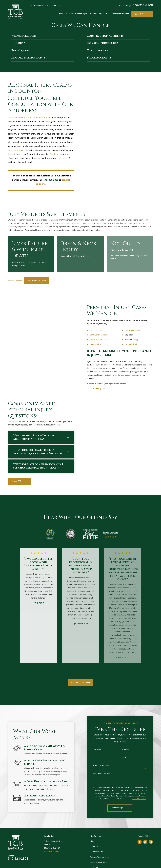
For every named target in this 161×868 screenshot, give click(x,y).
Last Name (129, 749)
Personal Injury (96, 852)
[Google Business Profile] (145, 842)
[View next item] (19, 281)
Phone (99, 757)
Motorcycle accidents (102, 340)
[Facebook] (139, 842)
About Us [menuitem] (69, 14)
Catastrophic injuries (137, 330)
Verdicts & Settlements (39, 6)
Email (127, 757)
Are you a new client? (105, 766)
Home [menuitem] (60, 14)
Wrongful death (135, 345)
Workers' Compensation (100, 857)
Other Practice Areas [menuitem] (120, 14)
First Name (101, 749)
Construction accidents (103, 335)
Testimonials (57, 6)
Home (93, 841)
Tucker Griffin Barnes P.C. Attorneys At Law (29, 118)
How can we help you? (106, 774)
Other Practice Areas (99, 863)
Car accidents (99, 330)
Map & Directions (51, 852)
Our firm (54, 154)
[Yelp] (151, 842)
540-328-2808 (143, 6)
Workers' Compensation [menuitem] (100, 14)
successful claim (16, 150)
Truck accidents (100, 345)
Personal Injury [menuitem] (81, 14)
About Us (94, 847)
